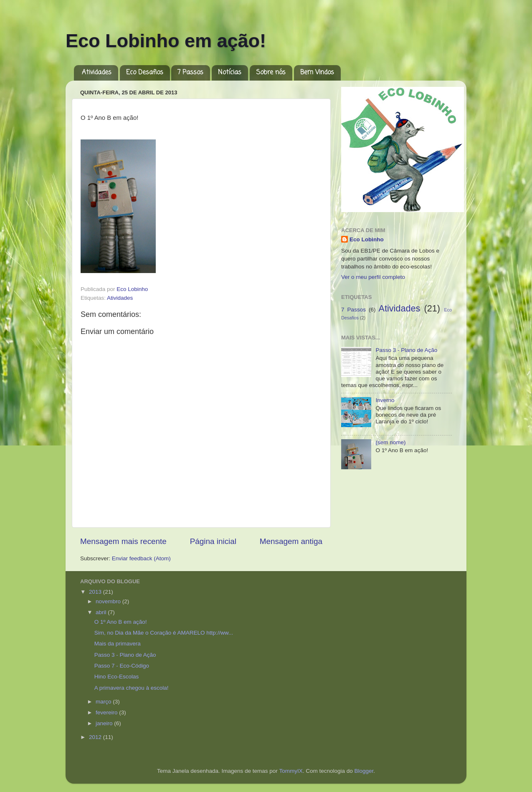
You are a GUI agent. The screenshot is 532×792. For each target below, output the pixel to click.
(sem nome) (390, 442)
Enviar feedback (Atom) (141, 558)
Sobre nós (271, 73)
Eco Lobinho (367, 239)
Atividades (97, 73)
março (104, 702)
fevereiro (107, 712)
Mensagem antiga (291, 541)
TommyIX (291, 771)
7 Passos (190, 73)
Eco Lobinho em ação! (166, 41)
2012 (96, 737)
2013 (96, 592)
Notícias (230, 73)
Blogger (364, 771)
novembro (109, 601)
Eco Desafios (145, 73)
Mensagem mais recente (123, 541)
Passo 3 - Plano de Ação (406, 350)
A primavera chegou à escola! (132, 688)
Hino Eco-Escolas (118, 677)
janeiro (105, 723)
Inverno (385, 400)
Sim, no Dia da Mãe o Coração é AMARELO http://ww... (164, 633)
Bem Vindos (317, 73)
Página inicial (213, 541)
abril (102, 612)
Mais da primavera (118, 644)
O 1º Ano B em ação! (121, 622)
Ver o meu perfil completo (373, 277)
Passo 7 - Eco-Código (122, 666)
